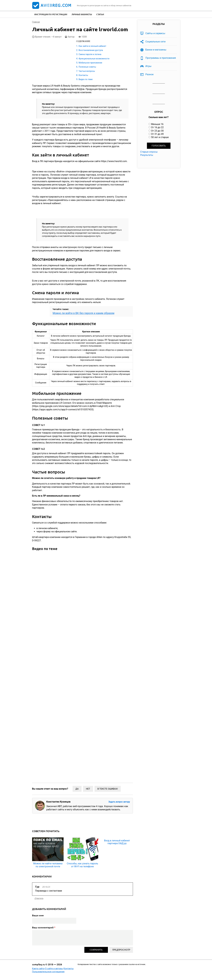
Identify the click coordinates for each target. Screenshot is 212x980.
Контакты (83, 75)
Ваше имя (38, 915)
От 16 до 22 (157, 127)
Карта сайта (38, 969)
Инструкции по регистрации (51, 14)
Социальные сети (156, 42)
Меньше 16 (157, 124)
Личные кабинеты (82, 14)
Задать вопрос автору (119, 802)
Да (77, 789)
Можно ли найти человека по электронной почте (48, 865)
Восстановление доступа (91, 50)
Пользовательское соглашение (48, 972)
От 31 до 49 (157, 134)
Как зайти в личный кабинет (92, 46)
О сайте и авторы (54, 969)
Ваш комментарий (44, 927)
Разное (150, 74)
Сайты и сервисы (155, 33)
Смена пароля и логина (90, 54)
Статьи (100, 14)
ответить (39, 898)
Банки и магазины (156, 50)
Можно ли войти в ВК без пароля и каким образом (84, 313)
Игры (148, 66)
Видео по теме (86, 79)
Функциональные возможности (94, 59)
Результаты (147, 155)
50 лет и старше (160, 137)
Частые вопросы (87, 71)
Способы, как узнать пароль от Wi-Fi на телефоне (82, 865)
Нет (88, 789)
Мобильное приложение (90, 63)
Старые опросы (149, 152)
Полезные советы (87, 67)
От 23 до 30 (157, 131)
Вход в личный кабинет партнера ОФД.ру (117, 842)
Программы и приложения (161, 58)
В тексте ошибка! (108, 789)
